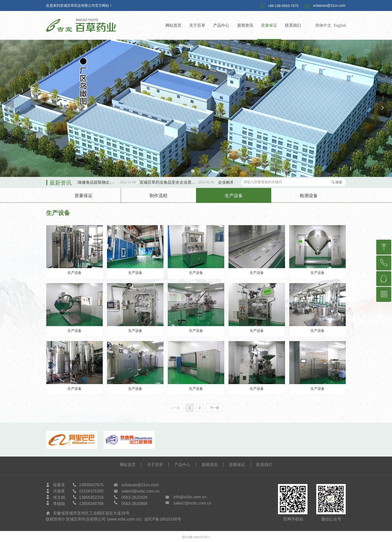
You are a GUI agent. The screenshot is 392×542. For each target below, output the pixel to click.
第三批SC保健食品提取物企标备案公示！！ (93, 182)
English (340, 25)
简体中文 (323, 25)
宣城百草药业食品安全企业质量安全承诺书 (172, 182)
